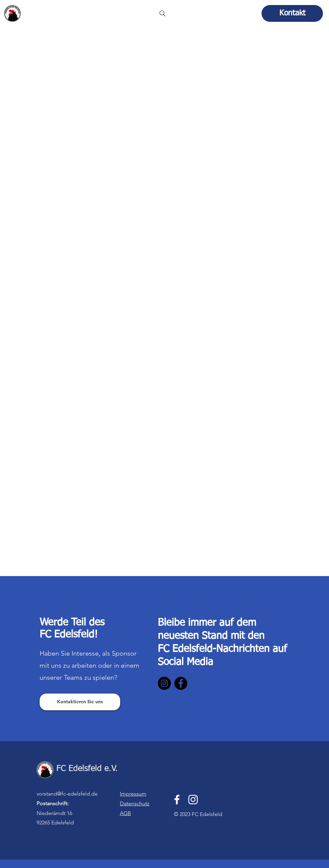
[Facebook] (181, 683)
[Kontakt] (292, 13)
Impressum (133, 794)
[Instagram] (164, 683)
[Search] (162, 13)
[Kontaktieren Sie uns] (80, 702)
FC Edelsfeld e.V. (56, 11)
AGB (125, 813)
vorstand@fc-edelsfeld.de (67, 794)
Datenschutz (135, 803)
